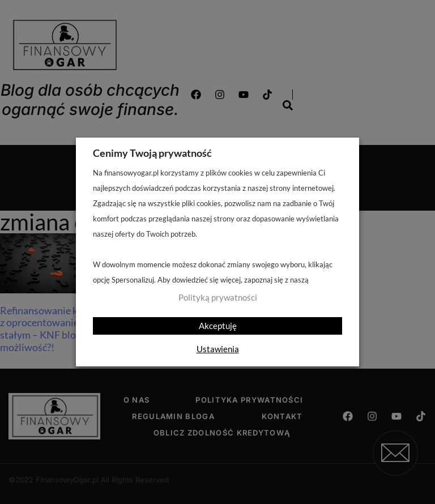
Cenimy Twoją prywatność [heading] (152, 153)
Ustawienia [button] (218, 349)
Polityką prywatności (218, 298)
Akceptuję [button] (218, 326)
